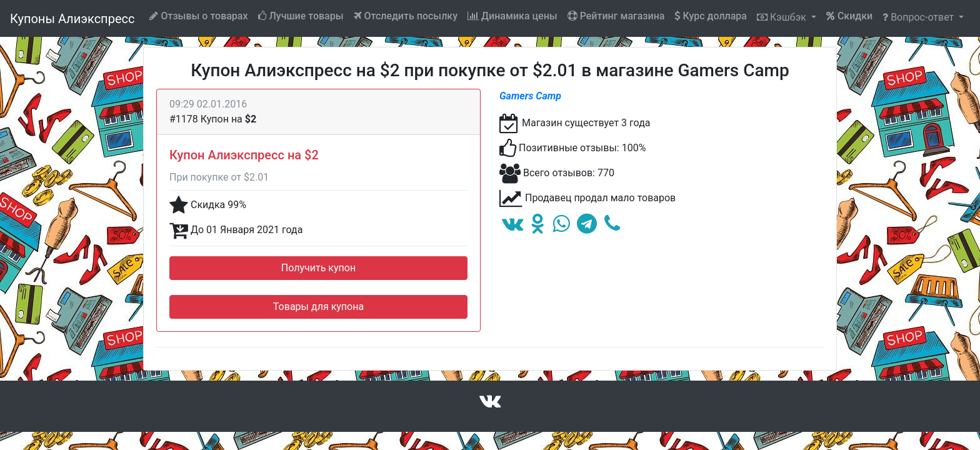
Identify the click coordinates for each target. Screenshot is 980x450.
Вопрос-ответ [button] (919, 17)
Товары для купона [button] (318, 307)
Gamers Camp (530, 96)
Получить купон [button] (318, 268)
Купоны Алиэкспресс (72, 19)
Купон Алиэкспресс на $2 (244, 155)
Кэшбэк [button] (783, 17)
